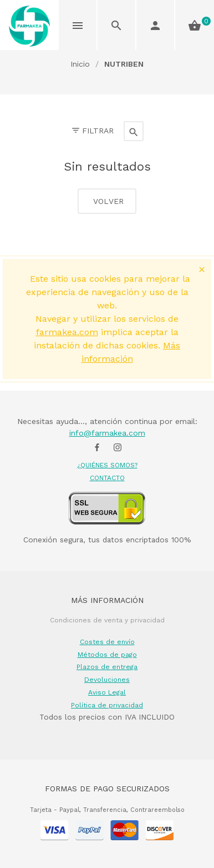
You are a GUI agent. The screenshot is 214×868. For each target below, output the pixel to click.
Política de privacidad (107, 705)
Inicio (80, 64)
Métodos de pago (107, 655)
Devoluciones (107, 680)
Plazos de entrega (107, 667)
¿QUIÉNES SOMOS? (107, 465)
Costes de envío (107, 642)
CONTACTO (107, 478)
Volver (107, 201)
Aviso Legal (107, 692)
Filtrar (92, 131)
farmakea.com (67, 332)
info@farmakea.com (107, 433)
